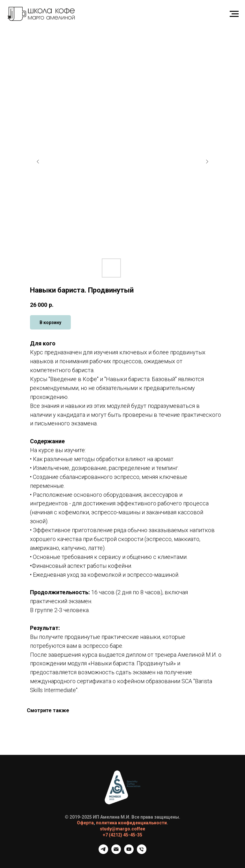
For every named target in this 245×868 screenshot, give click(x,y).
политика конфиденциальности (131, 823)
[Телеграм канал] (103, 852)
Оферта (85, 823)
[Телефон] (142, 852)
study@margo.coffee (122, 829)
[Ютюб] (129, 852)
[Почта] (116, 852)
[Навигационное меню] (234, 14)
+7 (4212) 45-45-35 (122, 835)
